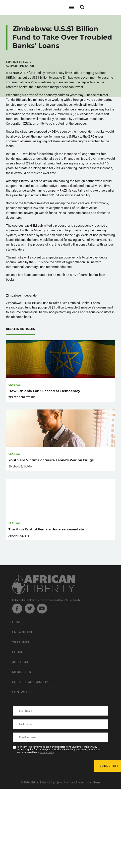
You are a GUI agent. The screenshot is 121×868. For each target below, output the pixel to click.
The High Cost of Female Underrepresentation (48, 529)
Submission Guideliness (33, 682)
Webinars (21, 642)
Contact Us (22, 692)
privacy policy (47, 752)
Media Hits (22, 672)
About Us (20, 662)
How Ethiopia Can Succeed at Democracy (44, 391)
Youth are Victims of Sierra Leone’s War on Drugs (51, 460)
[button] (71, 7)
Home (17, 622)
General (15, 384)
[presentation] (51, 766)
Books (18, 652)
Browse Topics (26, 632)
